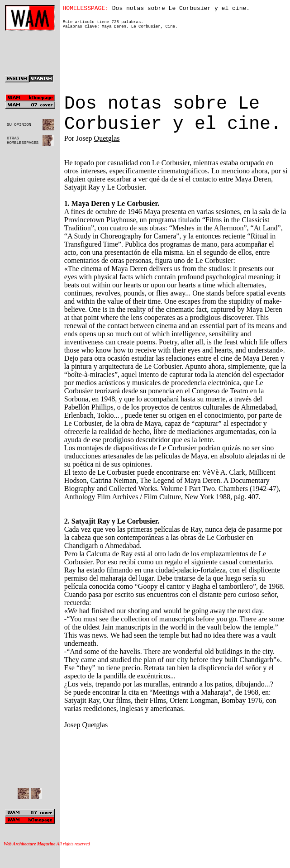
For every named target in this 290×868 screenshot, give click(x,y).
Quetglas (107, 153)
